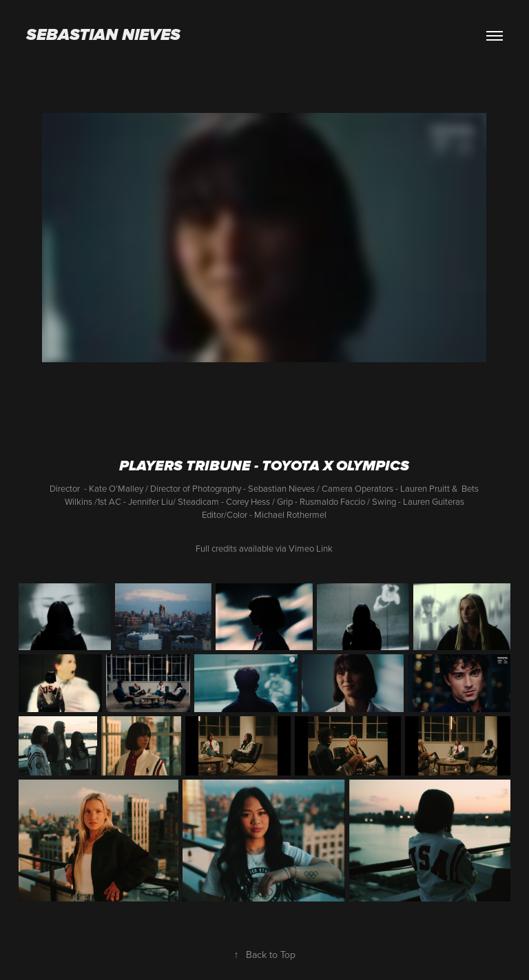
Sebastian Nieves (103, 35)
